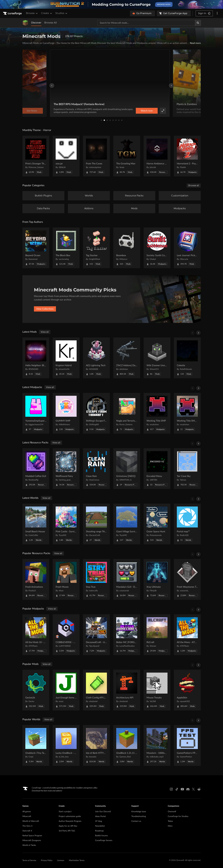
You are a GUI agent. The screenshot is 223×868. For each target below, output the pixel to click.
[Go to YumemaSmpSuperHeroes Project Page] (36, 413)
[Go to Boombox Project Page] (127, 248)
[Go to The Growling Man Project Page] (127, 156)
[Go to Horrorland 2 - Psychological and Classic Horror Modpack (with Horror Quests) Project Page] (187, 156)
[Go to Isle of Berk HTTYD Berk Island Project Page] (96, 745)
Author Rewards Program (70, 821)
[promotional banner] (111, 4)
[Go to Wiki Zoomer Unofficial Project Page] (157, 358)
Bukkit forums (101, 836)
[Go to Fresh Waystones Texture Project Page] (187, 579)
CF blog (99, 821)
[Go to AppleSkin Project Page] (187, 690)
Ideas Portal (100, 816)
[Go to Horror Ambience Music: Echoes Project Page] (157, 156)
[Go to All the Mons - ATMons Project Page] (187, 635)
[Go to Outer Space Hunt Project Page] (157, 524)
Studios (62, 13)
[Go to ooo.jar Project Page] (66, 156)
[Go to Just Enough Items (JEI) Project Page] (66, 690)
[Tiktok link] (177, 789)
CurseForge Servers (104, 840)
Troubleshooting (139, 816)
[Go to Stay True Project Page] (96, 579)
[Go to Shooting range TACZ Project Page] (96, 524)
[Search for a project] (146, 23)
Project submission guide (70, 816)
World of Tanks (29, 845)
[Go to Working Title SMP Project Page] (157, 413)
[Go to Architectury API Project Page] (127, 690)
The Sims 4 (27, 826)
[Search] (198, 23)
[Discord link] (188, 789)
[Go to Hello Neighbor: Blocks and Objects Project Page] (36, 358)
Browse (32, 13)
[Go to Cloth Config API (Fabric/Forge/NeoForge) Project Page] (96, 690)
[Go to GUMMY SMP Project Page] (66, 413)
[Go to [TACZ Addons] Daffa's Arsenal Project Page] (127, 358)
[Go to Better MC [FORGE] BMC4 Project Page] (127, 635)
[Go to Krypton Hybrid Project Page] (66, 358)
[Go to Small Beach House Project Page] (36, 524)
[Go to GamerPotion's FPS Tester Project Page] (187, 745)
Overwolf (172, 812)
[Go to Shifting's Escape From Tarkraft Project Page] (96, 413)
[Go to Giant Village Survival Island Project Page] (127, 524)
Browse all (194, 185)
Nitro (170, 826)
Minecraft (27, 816)
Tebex (170, 821)
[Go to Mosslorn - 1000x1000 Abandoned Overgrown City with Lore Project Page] (157, 745)
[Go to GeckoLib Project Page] (36, 690)
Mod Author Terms (77, 860)
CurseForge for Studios (178, 816)
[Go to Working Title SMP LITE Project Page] (187, 413)
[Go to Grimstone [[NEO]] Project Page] (127, 469)
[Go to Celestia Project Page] (187, 358)
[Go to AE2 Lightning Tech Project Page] (96, 358)
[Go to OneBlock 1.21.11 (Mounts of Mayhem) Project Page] (127, 745)
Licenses (61, 860)
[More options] (217, 13)
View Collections (45, 309)
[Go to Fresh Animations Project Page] (36, 579)
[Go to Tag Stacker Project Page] (96, 248)
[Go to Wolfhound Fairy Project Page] (66, 469)
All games (27, 812)
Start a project (65, 812)
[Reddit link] (199, 789)
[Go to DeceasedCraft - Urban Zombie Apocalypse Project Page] (96, 635)
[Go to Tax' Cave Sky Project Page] (187, 469)
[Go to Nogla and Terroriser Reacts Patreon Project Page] (127, 413)
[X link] (193, 789)
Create (47, 13)
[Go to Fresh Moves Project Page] (66, 579)
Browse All (50, 23)
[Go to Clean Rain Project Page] (96, 469)
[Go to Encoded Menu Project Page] (157, 469)
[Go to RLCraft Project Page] (157, 635)
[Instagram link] (171, 789)
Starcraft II (27, 831)
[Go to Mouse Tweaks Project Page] (157, 690)
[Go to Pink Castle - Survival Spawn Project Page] (66, 524)
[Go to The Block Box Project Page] (66, 248)
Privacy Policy (47, 860)
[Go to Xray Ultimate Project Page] (157, 579)
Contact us (136, 821)
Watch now (149, 111)
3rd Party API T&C (67, 831)
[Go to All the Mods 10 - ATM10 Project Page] (36, 635)
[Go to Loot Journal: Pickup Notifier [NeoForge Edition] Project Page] (187, 248)
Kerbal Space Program (32, 836)
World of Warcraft (31, 821)
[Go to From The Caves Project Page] (96, 156)
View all (45, 332)
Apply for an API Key (68, 826)
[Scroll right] (198, 333)
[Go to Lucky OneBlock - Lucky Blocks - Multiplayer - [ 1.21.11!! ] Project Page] (66, 745)
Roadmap (99, 831)
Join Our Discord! (103, 812)
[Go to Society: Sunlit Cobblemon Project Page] (157, 248)
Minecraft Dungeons (32, 840)
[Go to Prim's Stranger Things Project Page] (36, 156)
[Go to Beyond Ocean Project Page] (36, 248)
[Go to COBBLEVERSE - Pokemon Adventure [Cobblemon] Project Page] (66, 635)
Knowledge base (139, 812)
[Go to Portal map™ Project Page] (187, 524)
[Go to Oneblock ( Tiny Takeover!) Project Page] (36, 745)
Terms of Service (29, 860)
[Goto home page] (13, 13)
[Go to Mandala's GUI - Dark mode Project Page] (127, 579)
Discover (36, 23)
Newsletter (100, 826)
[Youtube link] (182, 789)
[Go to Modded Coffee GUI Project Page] (36, 469)
